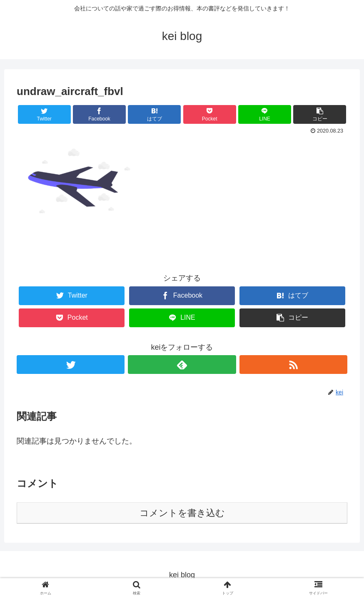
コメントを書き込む (182, 513)
